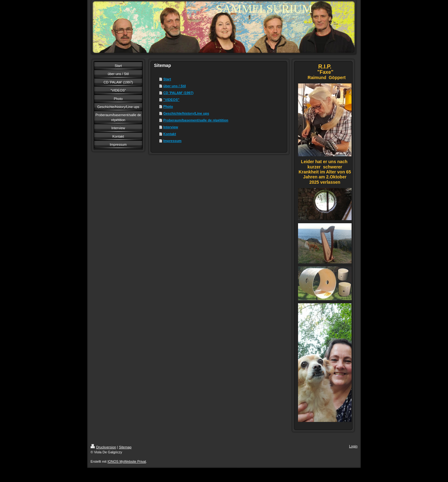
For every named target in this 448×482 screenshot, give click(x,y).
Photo (168, 106)
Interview (171, 127)
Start (167, 79)
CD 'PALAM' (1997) (178, 93)
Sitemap (125, 447)
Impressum (173, 141)
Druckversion (103, 447)
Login (353, 446)
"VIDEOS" (171, 100)
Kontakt (170, 134)
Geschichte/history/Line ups (186, 113)
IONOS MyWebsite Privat (127, 461)
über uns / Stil (175, 86)
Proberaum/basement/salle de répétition (196, 120)
